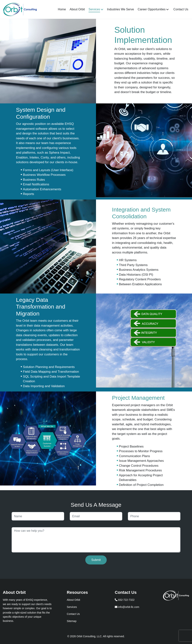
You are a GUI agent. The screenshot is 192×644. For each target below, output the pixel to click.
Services (94, 9)
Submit (96, 560)
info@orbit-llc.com (127, 607)
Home (62, 9)
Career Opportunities (152, 9)
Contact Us (181, 9)
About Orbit (77, 9)
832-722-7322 (125, 600)
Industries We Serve (121, 9)
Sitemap (72, 621)
